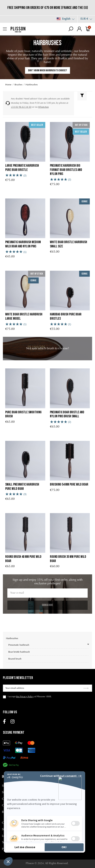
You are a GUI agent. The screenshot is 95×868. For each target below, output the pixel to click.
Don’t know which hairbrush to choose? (47, 70)
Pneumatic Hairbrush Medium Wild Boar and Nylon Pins (23, 244)
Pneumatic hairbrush (19, 645)
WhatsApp (43, 107)
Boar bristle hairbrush (19, 652)
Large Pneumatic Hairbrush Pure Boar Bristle (22, 168)
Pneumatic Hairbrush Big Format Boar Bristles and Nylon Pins (66, 170)
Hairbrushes (12, 639)
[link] (47, 349)
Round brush (15, 659)
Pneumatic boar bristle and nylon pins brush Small (67, 414)
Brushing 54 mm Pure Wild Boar (69, 484)
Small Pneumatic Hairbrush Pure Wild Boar (22, 487)
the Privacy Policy (25, 697)
